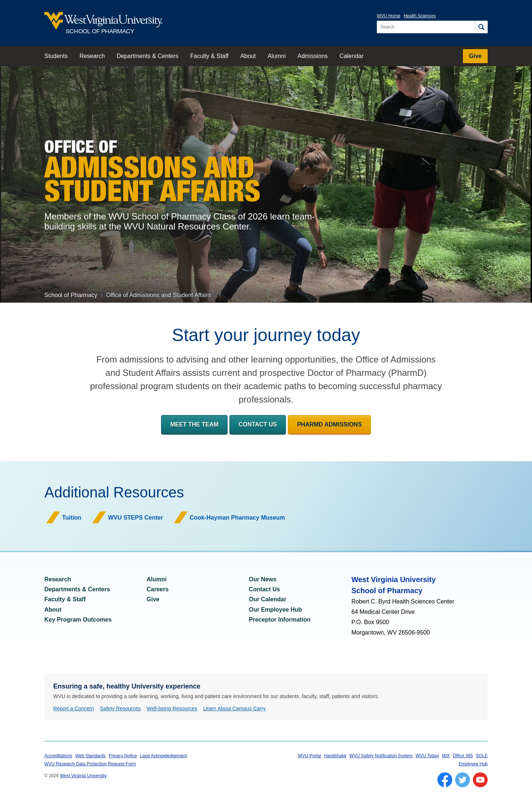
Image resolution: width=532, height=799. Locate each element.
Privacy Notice (123, 756)
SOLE (482, 756)
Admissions (313, 56)
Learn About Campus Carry (235, 708)
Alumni (277, 56)
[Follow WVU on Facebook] (445, 780)
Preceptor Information (280, 620)
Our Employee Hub (276, 610)
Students (56, 56)
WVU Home (388, 16)
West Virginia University (83, 776)
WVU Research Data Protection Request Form (90, 764)
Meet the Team (195, 424)
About (248, 56)
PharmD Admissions (329, 424)
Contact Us (258, 424)
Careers (158, 589)
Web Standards (90, 756)
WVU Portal (309, 756)
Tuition (72, 518)
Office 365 (463, 756)
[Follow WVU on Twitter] (463, 780)
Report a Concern (74, 708)
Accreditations (58, 756)
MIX (446, 756)
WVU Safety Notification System (381, 756)
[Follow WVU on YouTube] (480, 780)
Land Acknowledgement (163, 756)
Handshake (335, 756)
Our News (263, 579)
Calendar (352, 56)
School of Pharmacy (71, 295)
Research (92, 56)
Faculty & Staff (209, 56)
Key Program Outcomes (78, 620)
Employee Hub (473, 764)
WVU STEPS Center (135, 518)
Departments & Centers (148, 56)
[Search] (481, 27)
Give (475, 56)
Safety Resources (121, 708)
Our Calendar (268, 599)
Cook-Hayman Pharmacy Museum (237, 518)
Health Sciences (420, 16)
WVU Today (427, 756)
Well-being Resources (172, 708)
